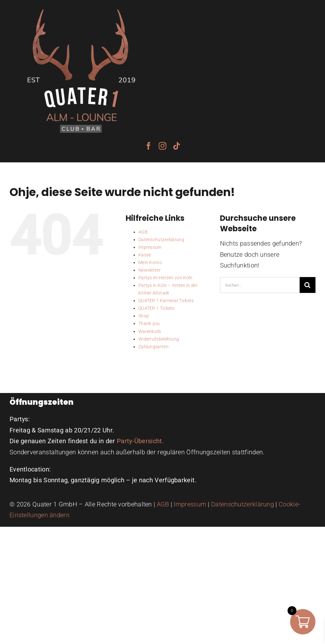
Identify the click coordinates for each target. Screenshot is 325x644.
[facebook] (149, 146)
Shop (144, 316)
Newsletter (149, 270)
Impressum (150, 247)
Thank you (149, 323)
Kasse (145, 255)
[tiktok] (176, 146)
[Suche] (308, 285)
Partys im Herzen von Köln (166, 278)
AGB (143, 232)
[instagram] (162, 146)
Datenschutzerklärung (161, 240)
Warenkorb (150, 331)
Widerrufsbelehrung (159, 339)
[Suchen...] (260, 285)
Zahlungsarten (153, 347)
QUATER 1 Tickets (156, 308)
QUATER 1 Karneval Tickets (166, 301)
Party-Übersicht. (140, 441)
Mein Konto (150, 262)
